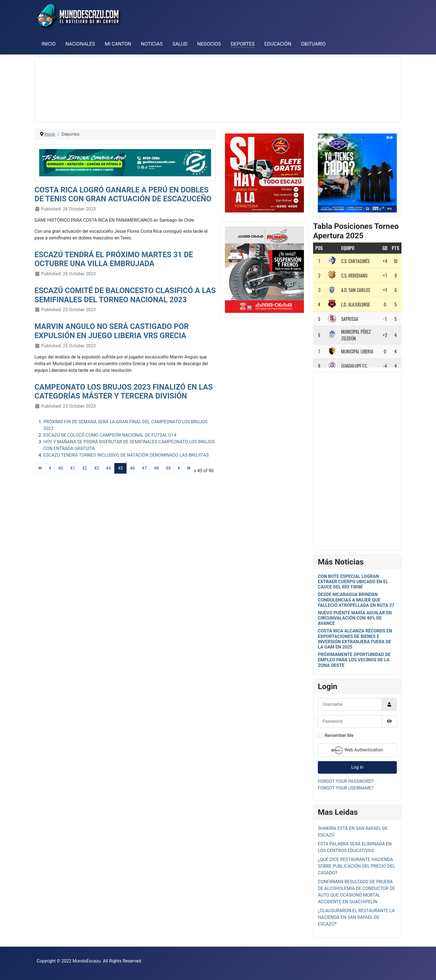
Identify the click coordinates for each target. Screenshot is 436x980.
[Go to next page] (179, 468)
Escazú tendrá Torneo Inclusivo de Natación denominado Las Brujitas (126, 455)
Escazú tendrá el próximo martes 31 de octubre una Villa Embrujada (114, 259)
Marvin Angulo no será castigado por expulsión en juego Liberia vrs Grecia (112, 331)
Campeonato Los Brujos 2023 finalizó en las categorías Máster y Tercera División (124, 392)
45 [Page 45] (120, 468)
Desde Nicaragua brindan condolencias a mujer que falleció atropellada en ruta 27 (356, 600)
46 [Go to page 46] (132, 468)
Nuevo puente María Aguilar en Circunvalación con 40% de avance (355, 618)
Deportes (243, 44)
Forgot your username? (346, 788)
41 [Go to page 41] (73, 468)
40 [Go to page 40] (61, 468)
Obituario (314, 44)
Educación (278, 44)
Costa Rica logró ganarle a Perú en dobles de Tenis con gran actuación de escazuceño (123, 195)
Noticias (152, 44)
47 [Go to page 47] (144, 468)
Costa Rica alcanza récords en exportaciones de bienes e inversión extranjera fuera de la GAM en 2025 (355, 639)
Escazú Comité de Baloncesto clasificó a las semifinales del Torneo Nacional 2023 (125, 295)
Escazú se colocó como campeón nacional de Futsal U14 (110, 435)
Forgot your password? (346, 781)
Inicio (49, 44)
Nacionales (80, 44)
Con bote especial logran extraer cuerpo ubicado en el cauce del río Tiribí (353, 582)
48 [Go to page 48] (156, 468)
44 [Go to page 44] (108, 468)
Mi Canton (118, 44)
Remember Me (339, 735)
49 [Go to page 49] (168, 468)
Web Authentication (357, 750)
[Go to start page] (40, 468)
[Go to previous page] (50, 468)
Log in (357, 767)
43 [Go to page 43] (96, 468)
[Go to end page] (189, 468)
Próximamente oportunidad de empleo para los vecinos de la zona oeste (354, 660)
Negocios (209, 44)
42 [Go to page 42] (85, 468)
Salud (180, 44)
